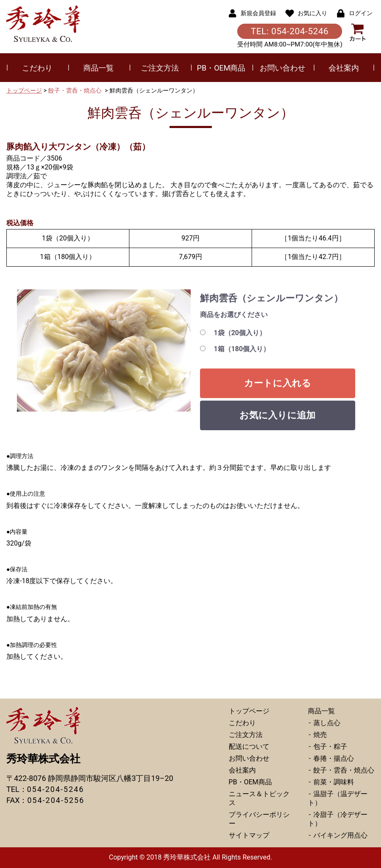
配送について (249, 747)
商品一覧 (99, 68)
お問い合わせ (282, 68)
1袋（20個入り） (240, 333)
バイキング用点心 (340, 835)
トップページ (24, 90)
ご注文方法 (160, 68)
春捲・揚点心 (333, 758)
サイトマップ (249, 835)
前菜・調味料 (333, 782)
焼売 (319, 735)
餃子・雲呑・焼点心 (75, 90)
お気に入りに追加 (277, 415)
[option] (104, 351)
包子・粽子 (329, 747)
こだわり (37, 68)
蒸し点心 (326, 723)
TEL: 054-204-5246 (290, 31)
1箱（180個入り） (242, 349)
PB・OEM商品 (221, 68)
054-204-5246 (56, 789)
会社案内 (344, 68)
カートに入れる (278, 383)
